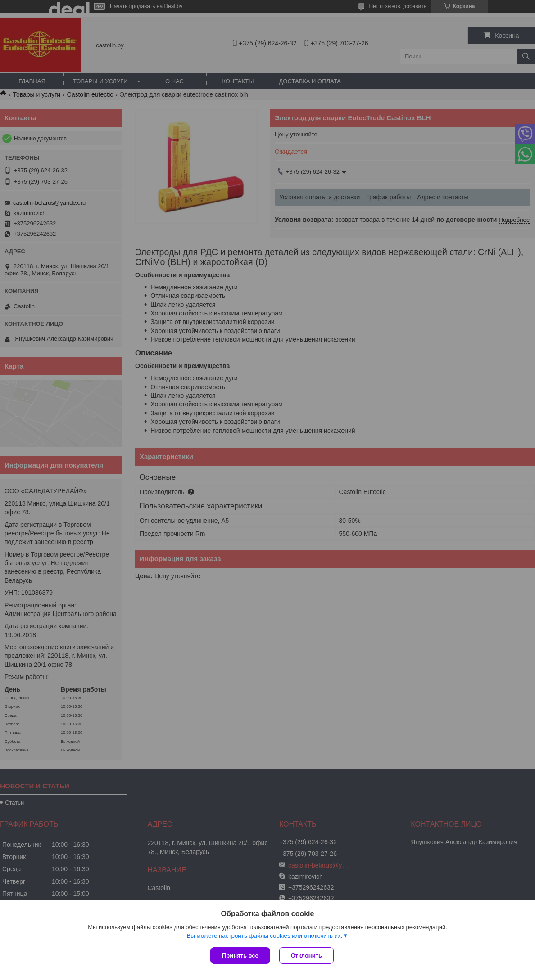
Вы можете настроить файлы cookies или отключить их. (264, 936)
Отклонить (306, 955)
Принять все (240, 955)
